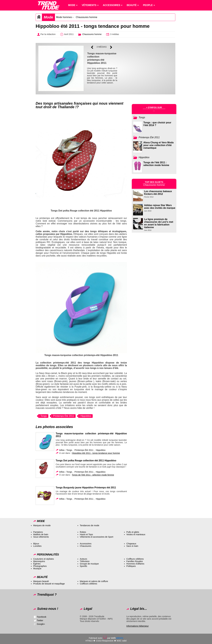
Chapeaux (131, 544)
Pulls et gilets (133, 532)
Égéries (37, 564)
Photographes (40, 566)
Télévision (85, 561)
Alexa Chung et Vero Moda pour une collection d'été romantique (159, 145)
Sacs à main (132, 546)
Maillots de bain (41, 534)
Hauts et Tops (86, 534)
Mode (48, 17)
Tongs (44, 416)
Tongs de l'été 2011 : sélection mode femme (156, 164)
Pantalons (38, 532)
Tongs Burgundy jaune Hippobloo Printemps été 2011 (86, 488)
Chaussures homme (86, 17)
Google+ (41, 624)
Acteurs (83, 559)
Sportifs (83, 566)
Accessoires (86, 544)
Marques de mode (42, 525)
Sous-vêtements (41, 537)
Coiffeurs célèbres (135, 559)
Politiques (131, 566)
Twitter (40, 620)
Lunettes (37, 546)
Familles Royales (135, 561)
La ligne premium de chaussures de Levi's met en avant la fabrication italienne (159, 223)
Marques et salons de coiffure (94, 581)
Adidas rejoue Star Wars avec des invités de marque (160, 207)
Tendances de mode (90, 525)
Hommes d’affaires (135, 564)
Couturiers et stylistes (44, 559)
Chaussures (86, 546)
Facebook (42, 617)
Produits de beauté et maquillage (49, 584)
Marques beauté (41, 581)
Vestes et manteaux (136, 534)
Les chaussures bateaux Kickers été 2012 (158, 193)
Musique (37, 569)
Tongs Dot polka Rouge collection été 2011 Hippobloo (86, 461)
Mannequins (39, 561)
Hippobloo (86, 416)
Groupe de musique (89, 564)
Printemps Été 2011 (64, 416)
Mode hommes (64, 17)
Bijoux (36, 544)
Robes (83, 532)
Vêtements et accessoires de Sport (96, 537)
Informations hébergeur (138, 626)
